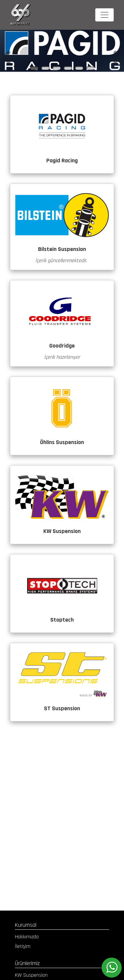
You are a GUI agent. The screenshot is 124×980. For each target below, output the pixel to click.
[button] (6, 57)
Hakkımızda (27, 937)
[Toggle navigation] (104, 15)
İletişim (23, 946)
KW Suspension (31, 975)
